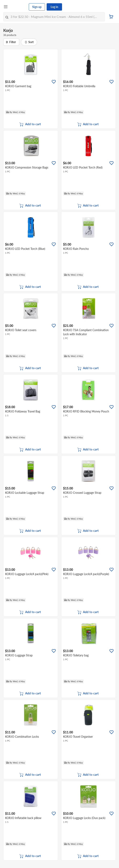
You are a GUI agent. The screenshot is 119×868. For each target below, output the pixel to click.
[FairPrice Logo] (18, 7)
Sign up (37, 7)
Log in (54, 7)
